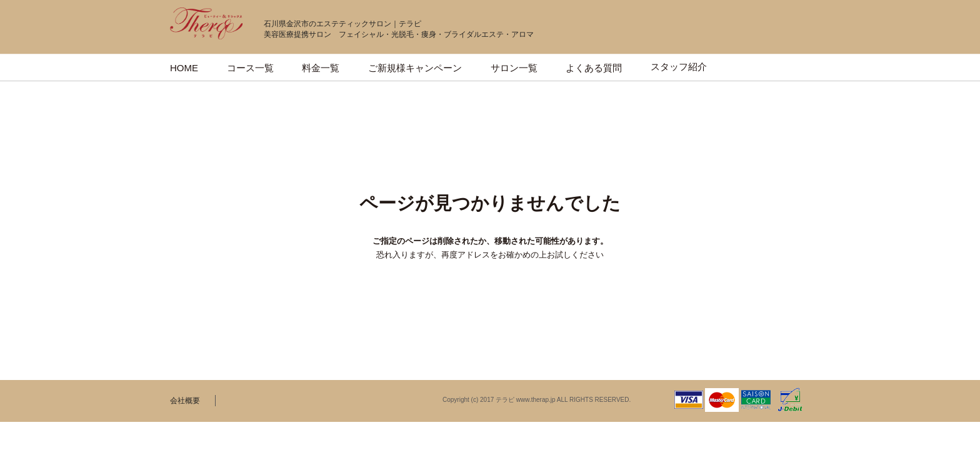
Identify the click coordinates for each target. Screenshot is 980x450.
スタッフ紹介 (679, 67)
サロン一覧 (514, 68)
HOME (184, 68)
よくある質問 (594, 68)
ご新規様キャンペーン (415, 68)
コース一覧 (250, 68)
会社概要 (185, 401)
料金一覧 (321, 68)
